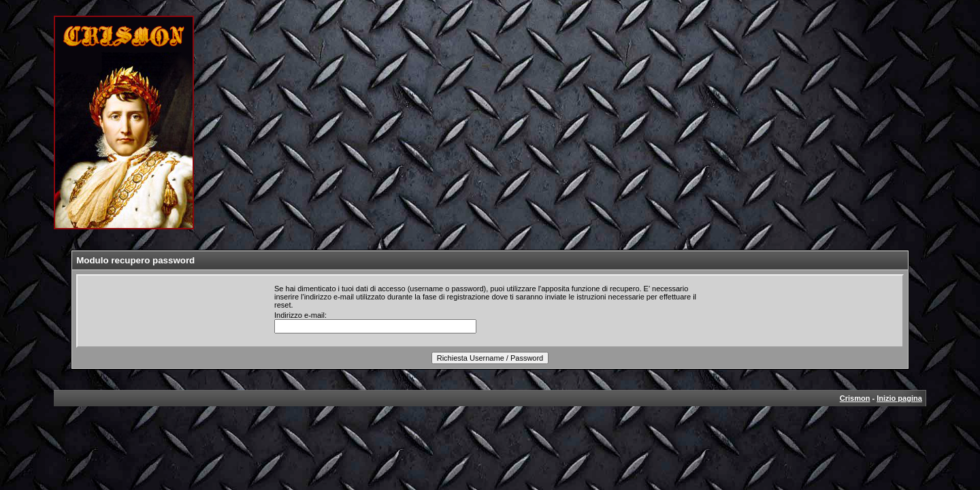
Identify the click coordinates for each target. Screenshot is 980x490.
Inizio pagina (899, 398)
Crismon (855, 398)
